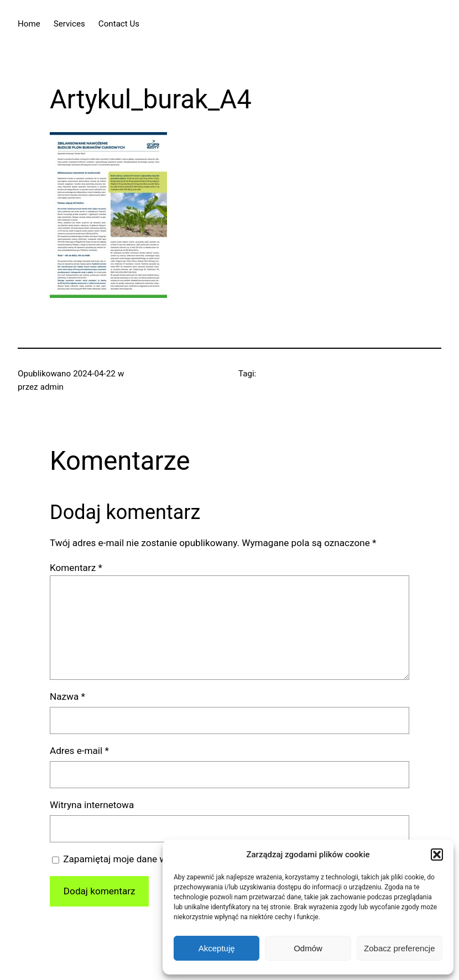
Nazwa (67, 696)
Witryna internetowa (92, 805)
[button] (437, 855)
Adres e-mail (79, 751)
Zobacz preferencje (399, 948)
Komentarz (76, 568)
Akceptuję (217, 948)
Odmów (308, 948)
